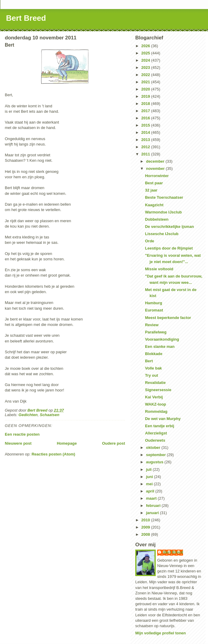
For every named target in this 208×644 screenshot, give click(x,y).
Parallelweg (156, 332)
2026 (146, 46)
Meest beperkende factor (168, 318)
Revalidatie (155, 383)
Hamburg (153, 303)
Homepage (67, 443)
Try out (151, 375)
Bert (149, 361)
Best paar (154, 183)
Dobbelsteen (157, 219)
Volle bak (153, 368)
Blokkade (154, 354)
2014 (146, 132)
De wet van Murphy (163, 419)
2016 (146, 118)
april (151, 491)
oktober (154, 448)
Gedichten (28, 415)
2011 (146, 154)
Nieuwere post (18, 443)
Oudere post (113, 443)
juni (150, 477)
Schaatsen (49, 415)
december (156, 161)
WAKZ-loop (155, 404)
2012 (146, 147)
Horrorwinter (157, 176)
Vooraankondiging (162, 339)
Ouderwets (155, 440)
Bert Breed (26, 18)
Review (152, 325)
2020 (146, 89)
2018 (146, 104)
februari (154, 506)
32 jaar (151, 190)
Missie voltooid (159, 269)
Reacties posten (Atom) (53, 454)
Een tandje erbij (159, 426)
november (156, 169)
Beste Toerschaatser (164, 197)
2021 (146, 82)
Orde (149, 241)
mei (150, 484)
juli (149, 469)
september (156, 455)
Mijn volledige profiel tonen (161, 633)
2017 (146, 111)
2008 (146, 534)
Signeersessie (158, 390)
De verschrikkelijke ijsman (169, 227)
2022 (146, 75)
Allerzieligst (156, 433)
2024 (146, 60)
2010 (146, 520)
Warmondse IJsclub (163, 212)
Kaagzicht (154, 205)
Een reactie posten (22, 434)
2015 (146, 125)
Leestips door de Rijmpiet (169, 248)
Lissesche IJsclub (162, 234)
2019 (146, 96)
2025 (146, 53)
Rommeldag (156, 411)
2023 (146, 67)
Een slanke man (160, 347)
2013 (146, 140)
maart (152, 498)
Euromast (154, 310)
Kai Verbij (154, 397)
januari (153, 513)
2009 (146, 527)
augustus (155, 462)
